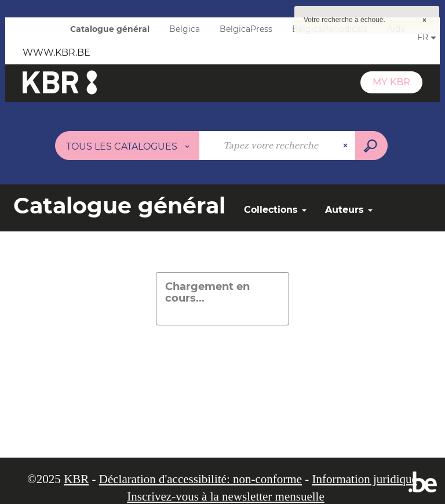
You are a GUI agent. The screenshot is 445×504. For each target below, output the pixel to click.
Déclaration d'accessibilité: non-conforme (200, 479)
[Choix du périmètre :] (127, 146)
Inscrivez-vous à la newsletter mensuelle (226, 496)
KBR (76, 479)
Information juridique (364, 479)
